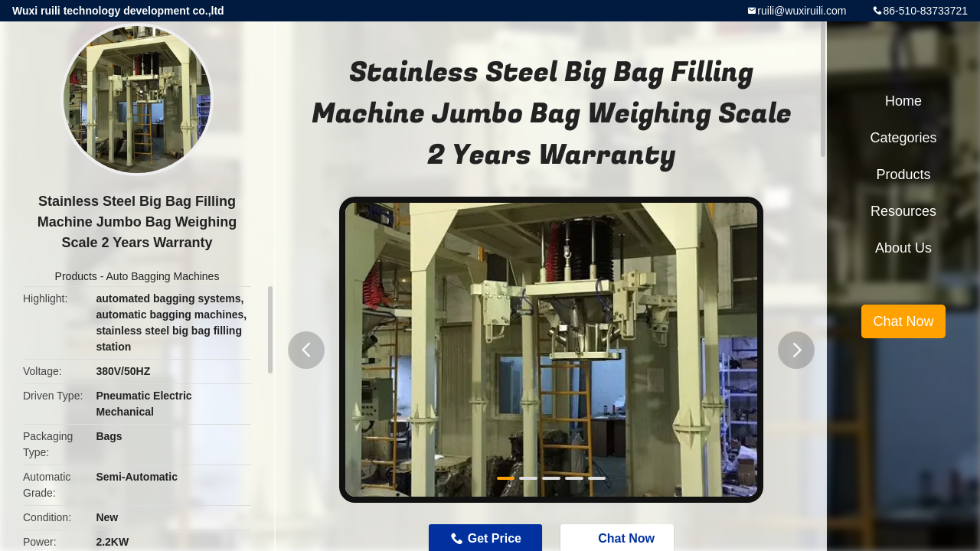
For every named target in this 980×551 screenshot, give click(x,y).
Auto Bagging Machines (163, 276)
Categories (903, 138)
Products (76, 276)
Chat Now (903, 321)
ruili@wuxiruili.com (802, 11)
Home (903, 101)
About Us (903, 248)
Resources (903, 211)
